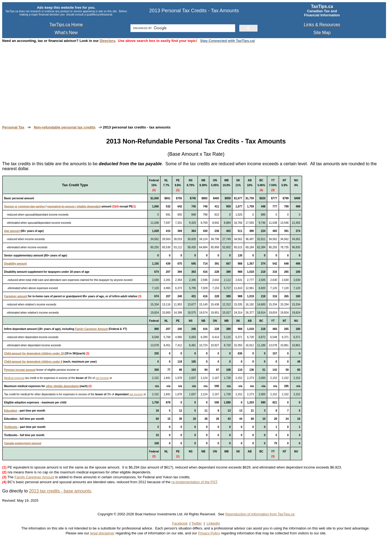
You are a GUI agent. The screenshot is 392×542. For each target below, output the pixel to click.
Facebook (180, 523)
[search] (182, 28)
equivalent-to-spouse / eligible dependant (74, 206)
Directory (107, 41)
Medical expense (14, 378)
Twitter (197, 523)
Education (11, 411)
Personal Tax (13, 127)
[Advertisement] (166, 81)
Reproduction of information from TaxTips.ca (260, 514)
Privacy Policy (209, 533)
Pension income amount (20, 370)
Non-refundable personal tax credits (65, 127)
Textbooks (11, 427)
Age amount (12, 231)
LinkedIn (213, 523)
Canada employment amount (23, 443)
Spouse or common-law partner (25, 206)
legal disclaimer (102, 533)
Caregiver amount (16, 296)
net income (102, 378)
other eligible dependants (62, 386)
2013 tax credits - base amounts (60, 491)
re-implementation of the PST (194, 482)
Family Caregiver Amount (91, 329)
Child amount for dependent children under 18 (34, 353)
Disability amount (15, 264)
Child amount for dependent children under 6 (33, 362)
